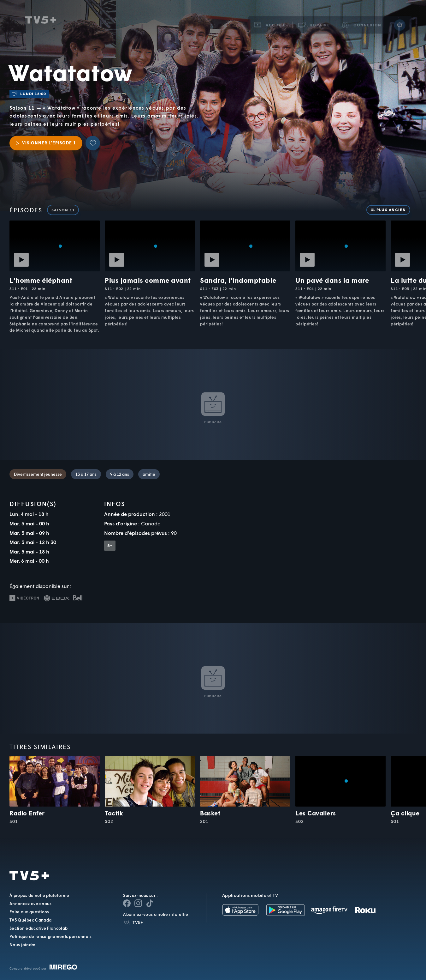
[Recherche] (400, 20)
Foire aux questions (29, 912)
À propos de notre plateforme (39, 895)
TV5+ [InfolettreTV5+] (138, 922)
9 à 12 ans (120, 474)
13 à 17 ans (86, 474)
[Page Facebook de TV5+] (127, 903)
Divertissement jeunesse (38, 474)
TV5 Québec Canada (30, 920)
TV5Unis (41, 15)
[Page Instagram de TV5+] (138, 903)
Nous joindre (23, 945)
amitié (149, 474)
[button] (314, 20)
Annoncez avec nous (30, 904)
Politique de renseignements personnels (50, 936)
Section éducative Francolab (38, 928)
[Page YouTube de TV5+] (150, 903)
